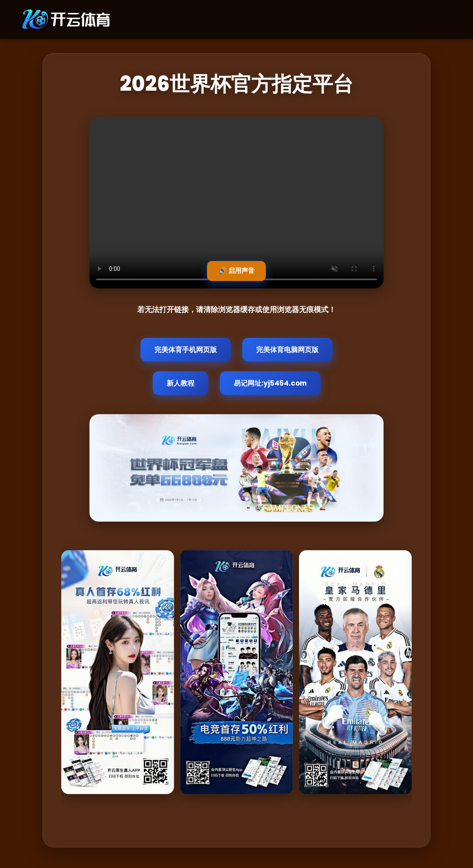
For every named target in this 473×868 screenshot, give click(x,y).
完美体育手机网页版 (186, 350)
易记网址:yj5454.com (270, 383)
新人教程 (181, 383)
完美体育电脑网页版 (287, 350)
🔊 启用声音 (237, 271)
